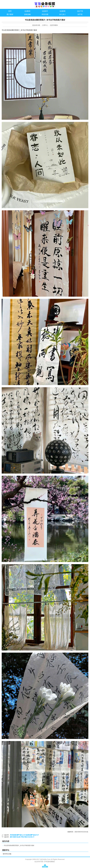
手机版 (47, 862)
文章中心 (45, 25)
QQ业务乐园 (36, 25)
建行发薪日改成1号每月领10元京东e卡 (22, 837)
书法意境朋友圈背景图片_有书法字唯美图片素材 (19, 845)
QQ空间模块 (54, 25)
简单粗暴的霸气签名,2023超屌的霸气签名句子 (24, 835)
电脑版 (52, 862)
